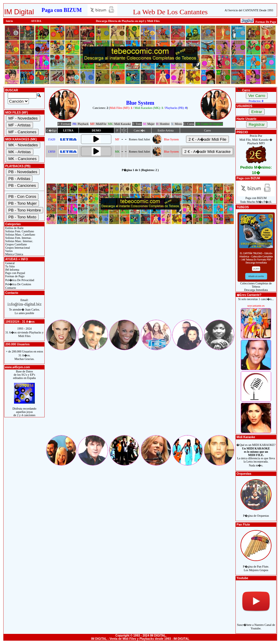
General (10, 263)
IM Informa (12, 270)
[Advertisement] (140, 277)
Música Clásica (14, 254)
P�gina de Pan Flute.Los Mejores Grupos (256, 565)
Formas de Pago (14, 276)
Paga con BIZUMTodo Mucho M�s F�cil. (256, 199)
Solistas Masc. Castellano (20, 235)
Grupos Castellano (16, 244)
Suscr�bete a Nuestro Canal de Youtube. (256, 623)
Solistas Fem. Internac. (18, 238)
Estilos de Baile (14, 228)
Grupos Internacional (17, 248)
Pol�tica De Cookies (18, 284)
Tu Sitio (10, 266)
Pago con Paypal (15, 273)
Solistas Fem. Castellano (19, 231)
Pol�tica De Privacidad (19, 280)
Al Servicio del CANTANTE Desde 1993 (249, 10)
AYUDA (36, 21)
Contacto (10, 288)
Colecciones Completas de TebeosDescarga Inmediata (256, 285)
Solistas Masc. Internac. (19, 241)
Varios (8, 251)
